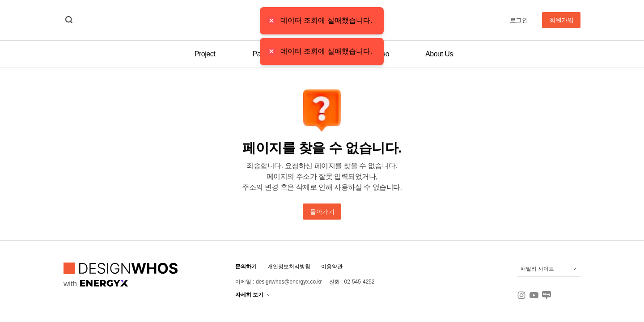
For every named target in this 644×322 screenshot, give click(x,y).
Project (205, 54)
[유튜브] (534, 295)
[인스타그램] (521, 295)
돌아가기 (322, 212)
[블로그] (547, 295)
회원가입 (561, 20)
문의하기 (246, 267)
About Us (439, 54)
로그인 (519, 20)
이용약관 (332, 267)
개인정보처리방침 (289, 267)
